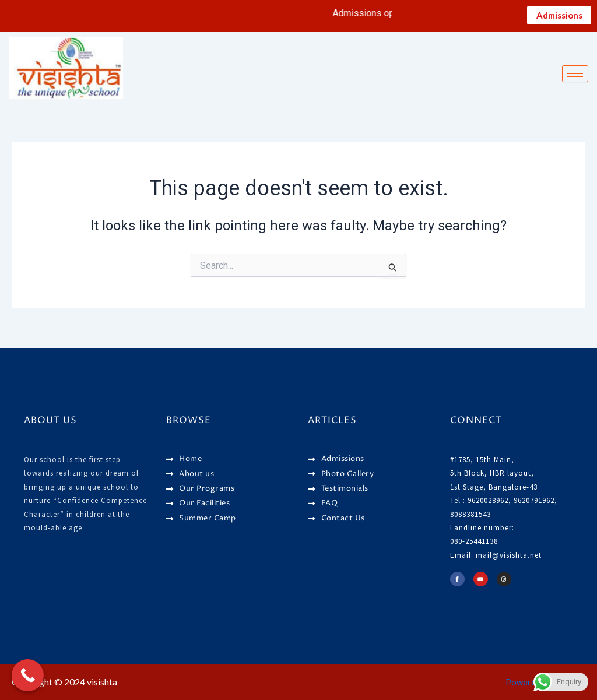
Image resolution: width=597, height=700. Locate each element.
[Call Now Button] (28, 675)
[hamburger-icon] (575, 77)
